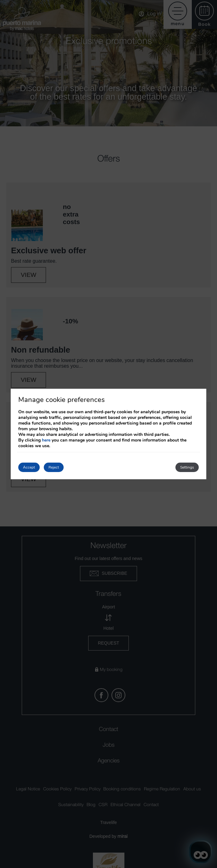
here (46, 440)
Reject (54, 467)
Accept (29, 467)
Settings (187, 467)
